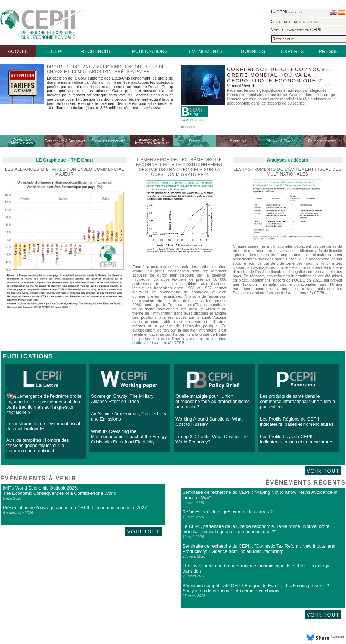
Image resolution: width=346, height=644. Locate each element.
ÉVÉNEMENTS (205, 51)
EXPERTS (292, 51)
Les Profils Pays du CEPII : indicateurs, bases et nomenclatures (297, 439)
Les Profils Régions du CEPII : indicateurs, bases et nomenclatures (297, 422)
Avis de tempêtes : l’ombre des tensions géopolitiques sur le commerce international (38, 445)
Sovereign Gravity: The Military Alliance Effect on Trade (122, 399)
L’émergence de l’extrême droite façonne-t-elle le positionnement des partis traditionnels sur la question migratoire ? (44, 404)
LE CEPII (54, 51)
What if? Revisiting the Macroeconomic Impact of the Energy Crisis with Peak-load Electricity (129, 437)
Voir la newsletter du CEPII (296, 30)
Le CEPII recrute (287, 12)
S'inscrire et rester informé (295, 21)
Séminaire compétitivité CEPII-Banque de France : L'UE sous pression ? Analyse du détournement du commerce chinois (256, 588)
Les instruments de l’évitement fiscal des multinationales (288, 172)
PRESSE (329, 51)
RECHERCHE (96, 51)
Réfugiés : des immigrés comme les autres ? (228, 512)
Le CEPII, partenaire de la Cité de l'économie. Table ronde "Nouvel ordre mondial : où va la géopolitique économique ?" (256, 529)
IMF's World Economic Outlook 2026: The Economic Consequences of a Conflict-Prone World (60, 491)
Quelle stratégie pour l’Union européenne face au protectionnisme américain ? (213, 401)
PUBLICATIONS (150, 51)
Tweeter (337, 636)
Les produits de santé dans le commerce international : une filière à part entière (298, 401)
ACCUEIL (18, 51)
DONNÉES (253, 51)
